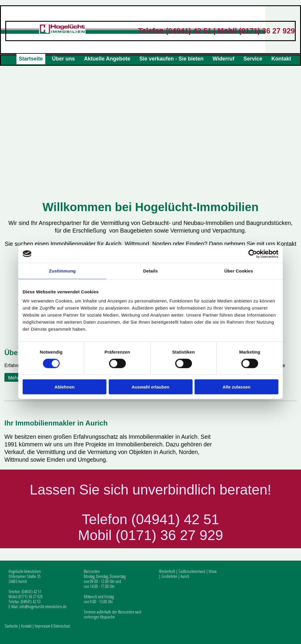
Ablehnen (64, 387)
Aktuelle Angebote (107, 59)
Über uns (63, 59)
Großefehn (169, 576)
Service (253, 59)
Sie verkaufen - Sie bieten (171, 59)
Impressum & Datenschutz (52, 626)
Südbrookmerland (192, 571)
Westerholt (167, 571)
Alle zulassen (236, 387)
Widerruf (223, 59)
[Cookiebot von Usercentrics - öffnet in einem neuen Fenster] (253, 254)
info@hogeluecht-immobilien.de (43, 607)
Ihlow (213, 571)
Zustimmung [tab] (62, 271)
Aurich (185, 576)
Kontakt (281, 59)
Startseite (31, 59)
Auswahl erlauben (150, 387)
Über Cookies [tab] (239, 271)
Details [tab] (150, 271)
